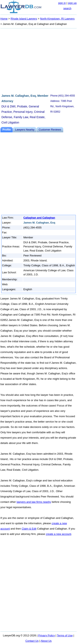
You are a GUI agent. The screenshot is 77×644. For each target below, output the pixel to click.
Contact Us (32, 641)
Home (4, 19)
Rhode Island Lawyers (24, 19)
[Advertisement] (38, 61)
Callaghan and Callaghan (39, 218)
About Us (46, 641)
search (67, 8)
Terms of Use (65, 635)
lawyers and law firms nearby (34, 502)
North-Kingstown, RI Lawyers (57, 19)
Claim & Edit (29, 529)
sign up (72, 3)
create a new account (59, 534)
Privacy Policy (47, 635)
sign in (62, 3)
